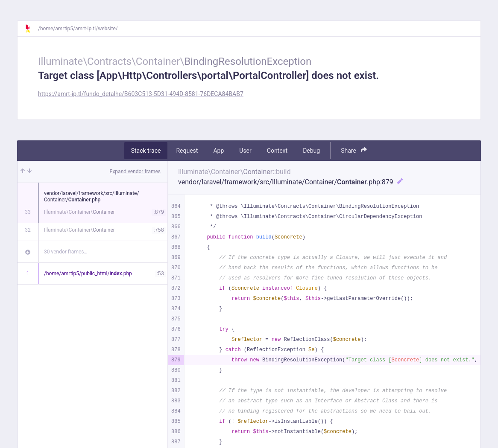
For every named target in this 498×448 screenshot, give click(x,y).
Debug (311, 151)
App (218, 151)
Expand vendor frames (135, 172)
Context (277, 151)
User (245, 151)
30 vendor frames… (66, 252)
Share (354, 150)
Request (187, 151)
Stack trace (146, 151)
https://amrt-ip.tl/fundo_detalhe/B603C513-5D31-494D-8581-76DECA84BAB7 (141, 94)
